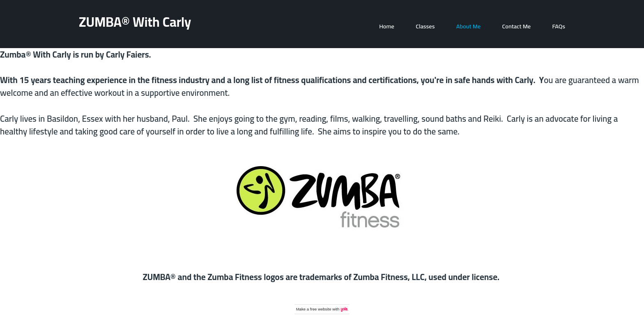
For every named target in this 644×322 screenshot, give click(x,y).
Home (387, 26)
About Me (468, 26)
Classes (425, 26)
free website (321, 309)
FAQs (559, 26)
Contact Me (516, 26)
